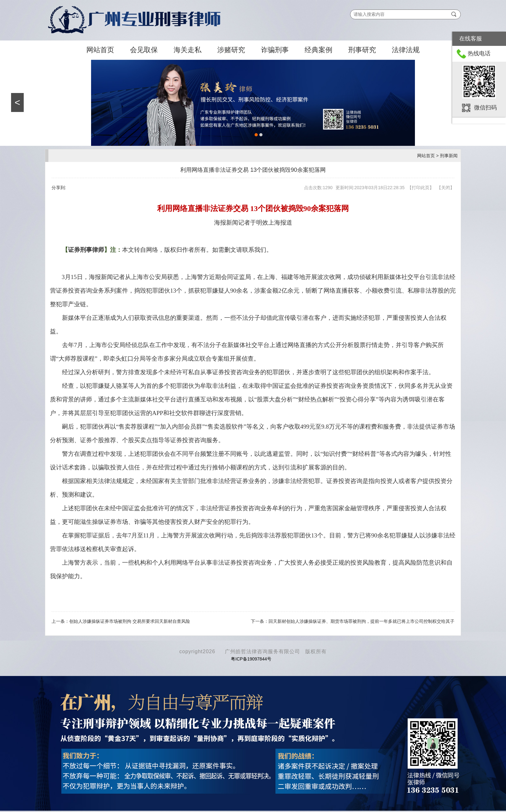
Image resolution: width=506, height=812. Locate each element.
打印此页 (421, 188)
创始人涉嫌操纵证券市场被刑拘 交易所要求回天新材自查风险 (130, 621)
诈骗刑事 (275, 50)
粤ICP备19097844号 (251, 659)
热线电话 (479, 53)
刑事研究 (362, 50)
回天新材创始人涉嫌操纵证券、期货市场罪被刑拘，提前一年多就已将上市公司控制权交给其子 (361, 621)
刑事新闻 (449, 156)
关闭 (446, 188)
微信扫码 (485, 107)
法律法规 (406, 50)
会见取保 (144, 50)
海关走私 (188, 50)
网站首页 (100, 50)
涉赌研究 (231, 50)
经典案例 (318, 50)
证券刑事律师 (86, 250)
